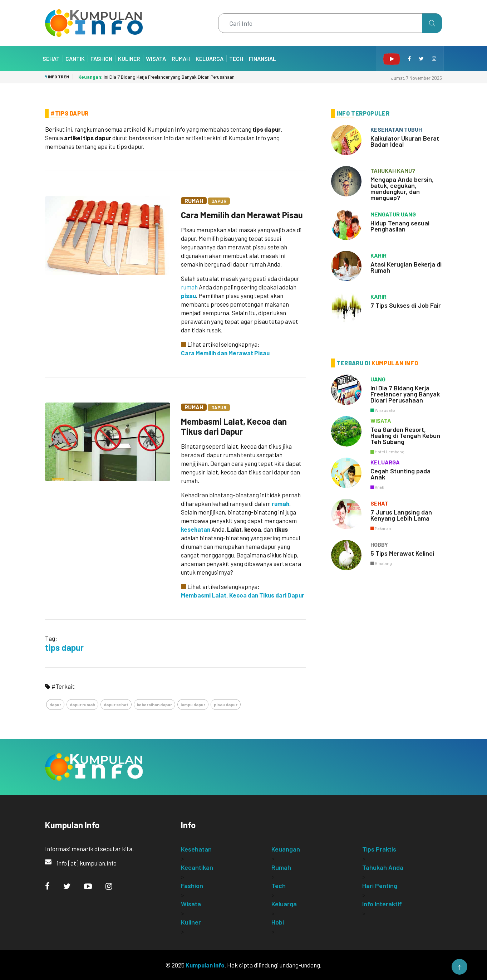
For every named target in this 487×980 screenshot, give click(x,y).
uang (378, 379)
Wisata (156, 58)
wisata (381, 421)
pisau (188, 296)
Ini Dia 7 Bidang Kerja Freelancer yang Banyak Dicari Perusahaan (156, 77)
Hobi (278, 922)
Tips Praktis (379, 849)
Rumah (181, 58)
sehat (379, 503)
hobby (379, 544)
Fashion (101, 58)
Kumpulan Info (205, 965)
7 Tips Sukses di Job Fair (406, 305)
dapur (55, 704)
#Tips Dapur (70, 113)
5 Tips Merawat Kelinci (402, 553)
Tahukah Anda (383, 867)
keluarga (385, 462)
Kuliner (129, 58)
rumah (189, 287)
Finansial (262, 58)
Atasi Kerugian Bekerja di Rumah (406, 267)
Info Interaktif (382, 904)
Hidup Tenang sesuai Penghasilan (400, 226)
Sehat (51, 58)
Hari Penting (380, 886)
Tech (236, 58)
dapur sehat (116, 704)
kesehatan (196, 529)
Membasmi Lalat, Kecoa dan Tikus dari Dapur (234, 426)
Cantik (75, 58)
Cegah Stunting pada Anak (400, 474)
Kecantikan (197, 867)
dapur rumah (82, 704)
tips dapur (64, 647)
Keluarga (210, 58)
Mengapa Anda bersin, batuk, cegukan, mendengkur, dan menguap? (402, 188)
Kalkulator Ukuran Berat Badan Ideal (405, 141)
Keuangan (286, 849)
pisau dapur (226, 704)
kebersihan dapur (154, 704)
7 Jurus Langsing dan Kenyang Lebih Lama (401, 515)
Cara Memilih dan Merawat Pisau (242, 215)
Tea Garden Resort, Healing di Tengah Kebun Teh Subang (405, 435)
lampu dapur (193, 704)
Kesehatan (196, 849)
